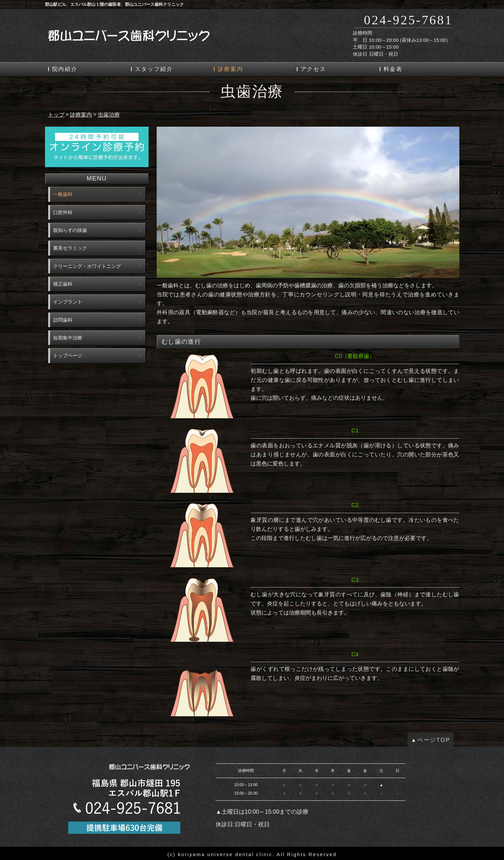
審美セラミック (70, 248)
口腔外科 (63, 212)
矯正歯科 (63, 284)
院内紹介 (65, 69)
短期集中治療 (68, 338)
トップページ (68, 355)
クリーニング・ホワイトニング (87, 266)
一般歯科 (63, 194)
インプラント (68, 302)
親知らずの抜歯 (70, 230)
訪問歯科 (63, 320)
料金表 (393, 69)
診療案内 (231, 69)
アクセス (314, 69)
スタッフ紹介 (154, 69)
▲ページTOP (431, 740)
